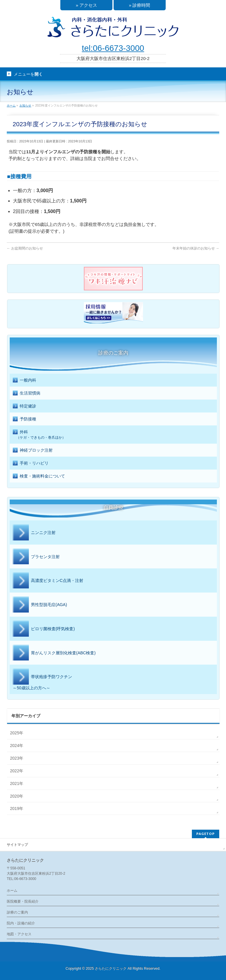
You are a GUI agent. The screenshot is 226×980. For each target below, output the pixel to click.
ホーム (12, 891)
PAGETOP (206, 834)
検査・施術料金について (39, 476)
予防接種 (24, 419)
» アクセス (86, 5)
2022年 (17, 771)
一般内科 (24, 380)
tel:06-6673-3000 (113, 48)
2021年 (17, 783)
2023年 (17, 758)
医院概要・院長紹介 (23, 901)
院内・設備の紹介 (21, 923)
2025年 (17, 733)
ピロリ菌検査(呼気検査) (44, 629)
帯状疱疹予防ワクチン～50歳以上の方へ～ (42, 679)
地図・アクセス (19, 934)
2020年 (17, 796)
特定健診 (24, 406)
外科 (113, 435)
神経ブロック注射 (33, 450)
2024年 (17, 746)
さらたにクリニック (111, 969)
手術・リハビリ (31, 463)
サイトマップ (17, 845)
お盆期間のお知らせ (25, 248)
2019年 (17, 808)
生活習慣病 (26, 393)
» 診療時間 (140, 5)
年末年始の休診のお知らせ (196, 248)
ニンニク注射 (34, 533)
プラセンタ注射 (36, 557)
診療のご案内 (17, 912)
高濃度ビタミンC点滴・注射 (48, 581)
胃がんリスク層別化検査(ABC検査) (54, 653)
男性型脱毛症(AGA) (40, 605)
